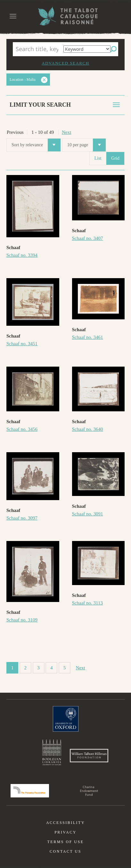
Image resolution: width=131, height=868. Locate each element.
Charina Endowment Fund (89, 791)
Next (66, 132)
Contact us (65, 851)
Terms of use (65, 842)
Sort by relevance (36, 145)
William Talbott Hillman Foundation (89, 756)
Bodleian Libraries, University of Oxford (52, 752)
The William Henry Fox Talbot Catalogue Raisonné (66, 16)
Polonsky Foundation (30, 791)
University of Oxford (66, 719)
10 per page (86, 145)
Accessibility (65, 823)
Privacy (65, 832)
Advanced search (65, 63)
